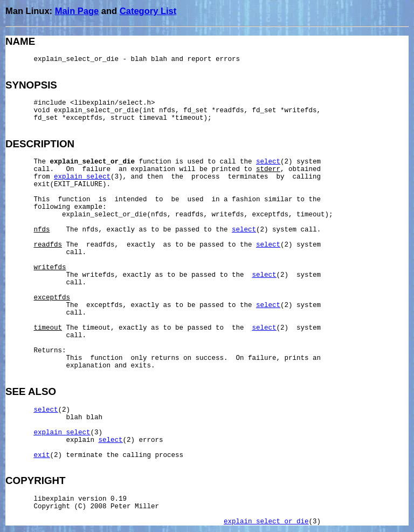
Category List (148, 11)
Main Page (77, 11)
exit (42, 455)
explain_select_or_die (266, 522)
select (268, 162)
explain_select (82, 177)
